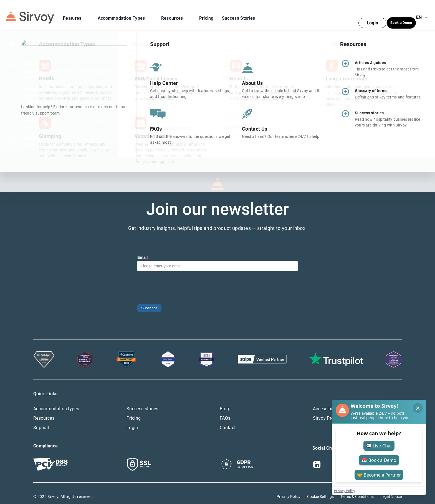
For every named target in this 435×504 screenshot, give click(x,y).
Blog (224, 402)
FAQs (225, 411)
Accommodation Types (125, 15)
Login (132, 421)
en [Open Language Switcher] (423, 14)
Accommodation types (56, 402)
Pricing (206, 15)
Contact (228, 421)
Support (41, 421)
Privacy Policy (289, 490)
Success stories (142, 402)
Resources (176, 15)
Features (76, 15)
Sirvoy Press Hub (330, 411)
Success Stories (239, 15)
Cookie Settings (320, 490)
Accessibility (326, 402)
